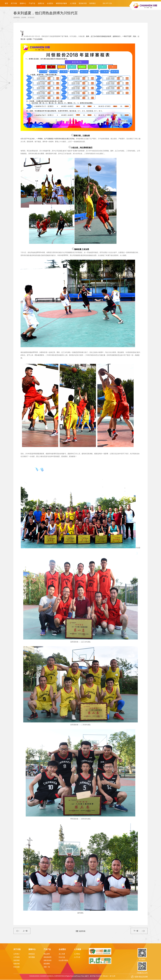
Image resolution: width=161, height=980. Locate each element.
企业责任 (50, 3)
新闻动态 (32, 954)
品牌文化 (41, 3)
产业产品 (32, 3)
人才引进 (77, 957)
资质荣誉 (17, 961)
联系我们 (93, 3)
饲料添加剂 (48, 961)
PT (107, 3)
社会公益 (62, 957)
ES (111, 3)
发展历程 (17, 964)
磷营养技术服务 (61, 3)
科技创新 (17, 967)
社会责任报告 (63, 961)
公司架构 (17, 957)
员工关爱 (62, 954)
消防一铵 (47, 967)
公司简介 (17, 954)
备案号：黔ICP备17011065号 (93, 976)
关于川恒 (14, 3)
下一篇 (138, 931)
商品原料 (47, 954)
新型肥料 (47, 964)
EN (104, 3)
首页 (6, 3)
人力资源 (73, 3)
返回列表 (82, 931)
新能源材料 (48, 957)
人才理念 (77, 954)
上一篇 (23, 931)
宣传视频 (32, 957)
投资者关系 (83, 3)
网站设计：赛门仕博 (109, 976)
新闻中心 (23, 3)
